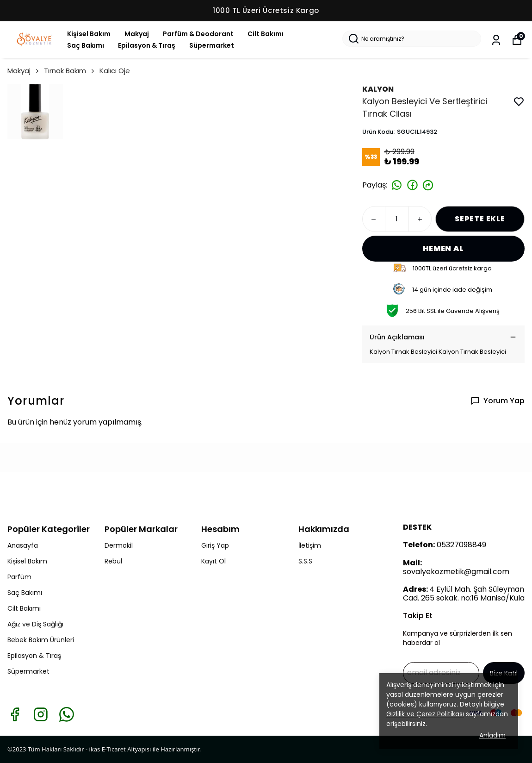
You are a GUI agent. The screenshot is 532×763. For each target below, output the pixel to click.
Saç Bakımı (86, 45)
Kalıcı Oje (115, 71)
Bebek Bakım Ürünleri (41, 640)
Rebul (113, 561)
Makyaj (137, 34)
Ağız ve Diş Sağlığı (35, 624)
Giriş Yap (215, 545)
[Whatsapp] (67, 714)
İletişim (310, 545)
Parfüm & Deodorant (198, 34)
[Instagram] (41, 714)
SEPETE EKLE (480, 219)
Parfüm (19, 577)
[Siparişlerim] (496, 40)
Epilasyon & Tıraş (147, 45)
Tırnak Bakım (70, 71)
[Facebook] (15, 714)
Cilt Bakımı (266, 34)
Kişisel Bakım (89, 34)
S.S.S (305, 561)
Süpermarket (212, 45)
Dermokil (119, 545)
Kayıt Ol (213, 561)
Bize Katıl (504, 673)
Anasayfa (23, 545)
